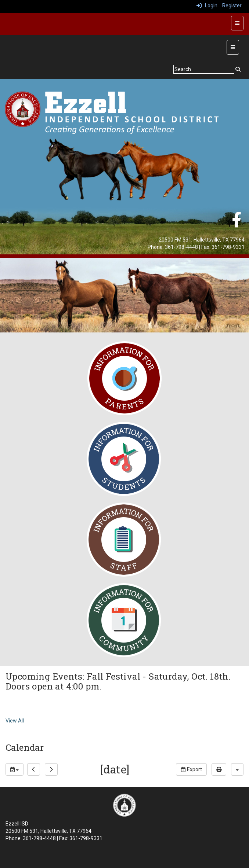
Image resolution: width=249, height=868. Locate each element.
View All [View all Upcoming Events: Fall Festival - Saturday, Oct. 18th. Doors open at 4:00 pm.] (15, 721)
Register (232, 5)
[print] (219, 769)
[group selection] (15, 769)
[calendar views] (237, 769)
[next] (51, 769)
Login (207, 5)
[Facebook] (237, 224)
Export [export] (191, 769)
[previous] (34, 769)
